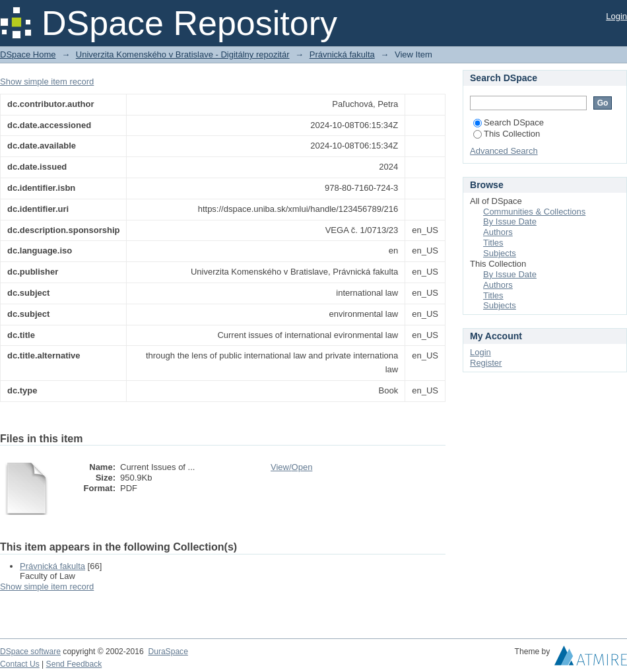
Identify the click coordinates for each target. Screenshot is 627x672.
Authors (498, 232)
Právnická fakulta (342, 54)
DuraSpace (168, 652)
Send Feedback (74, 664)
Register (486, 363)
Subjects (500, 253)
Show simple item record (47, 82)
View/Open (291, 467)
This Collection (507, 134)
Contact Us (20, 664)
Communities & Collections (534, 212)
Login (616, 16)
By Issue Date (510, 221)
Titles (493, 243)
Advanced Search (504, 151)
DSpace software (30, 652)
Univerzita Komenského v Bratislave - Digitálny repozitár (183, 54)
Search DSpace (509, 122)
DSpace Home (28, 54)
